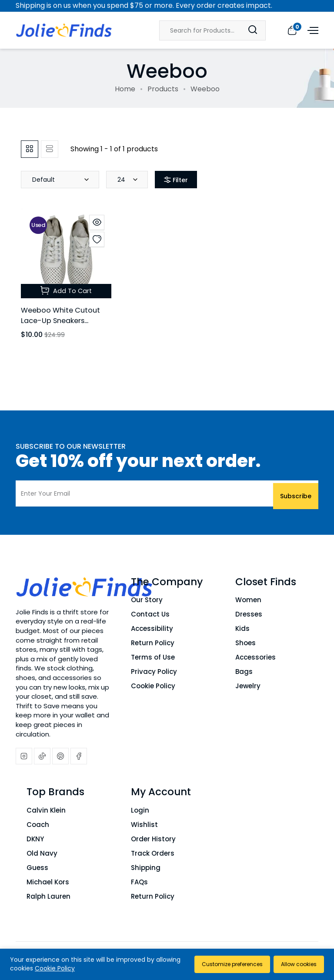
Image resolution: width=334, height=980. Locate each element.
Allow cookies (297, 964)
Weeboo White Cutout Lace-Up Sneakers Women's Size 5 (64, 320)
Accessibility (152, 628)
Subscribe (296, 493)
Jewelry (248, 686)
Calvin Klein (46, 810)
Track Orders (153, 853)
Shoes (245, 643)
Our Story (147, 600)
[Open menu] (312, 30)
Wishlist (144, 825)
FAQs (139, 882)
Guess (37, 868)
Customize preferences (225, 964)
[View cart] (292, 30)
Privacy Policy (154, 672)
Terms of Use (153, 657)
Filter (176, 180)
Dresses (249, 614)
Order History (153, 839)
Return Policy (153, 643)
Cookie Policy (153, 686)
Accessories (256, 657)
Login (140, 810)
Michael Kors (48, 882)
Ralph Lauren (48, 896)
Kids (242, 628)
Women (248, 600)
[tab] (30, 149)
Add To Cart (66, 290)
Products (163, 89)
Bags (244, 672)
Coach (38, 825)
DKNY (35, 839)
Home (125, 89)
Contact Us (150, 614)
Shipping (146, 868)
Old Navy (42, 853)
